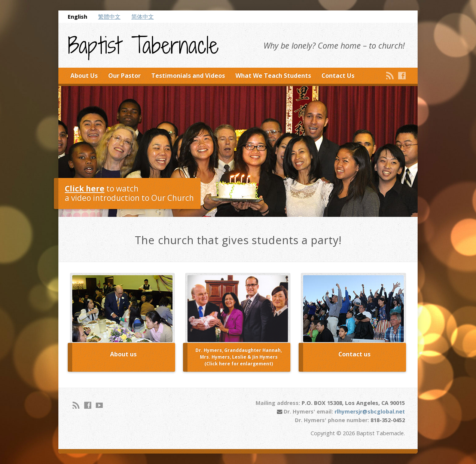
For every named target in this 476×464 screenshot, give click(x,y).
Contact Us (338, 76)
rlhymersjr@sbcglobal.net (370, 411)
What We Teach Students (273, 76)
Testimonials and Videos (188, 76)
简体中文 (143, 16)
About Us (84, 76)
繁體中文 (109, 16)
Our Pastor (124, 76)
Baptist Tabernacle (143, 46)
